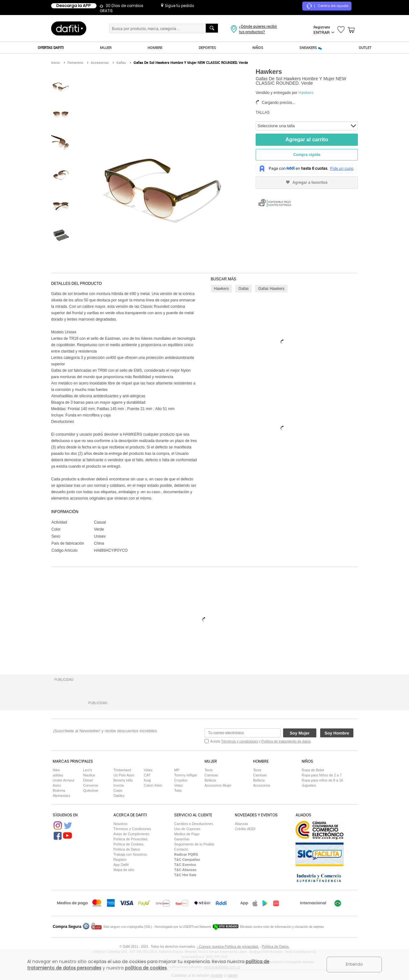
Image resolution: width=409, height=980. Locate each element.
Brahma (59, 790)
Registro (120, 859)
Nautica (89, 775)
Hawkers (306, 93)
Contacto (181, 849)
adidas (58, 775)
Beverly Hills (123, 780)
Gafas (243, 289)
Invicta (119, 785)
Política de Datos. (275, 946)
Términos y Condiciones (132, 829)
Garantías (182, 839)
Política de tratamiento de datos (286, 741)
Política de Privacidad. (131, 839)
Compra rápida (307, 155)
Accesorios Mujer (218, 785)
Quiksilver (91, 790)
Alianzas (242, 824)
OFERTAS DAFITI (51, 47)
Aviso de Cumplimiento (131, 834)
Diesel (88, 780)
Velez (178, 785)
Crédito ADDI (245, 829)
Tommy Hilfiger (186, 775)
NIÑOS (258, 47)
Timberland (122, 770)
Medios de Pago (187, 834)
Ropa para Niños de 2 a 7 (322, 775)
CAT (147, 775)
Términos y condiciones (240, 741)
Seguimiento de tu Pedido (194, 844)
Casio (118, 790)
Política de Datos (127, 849)
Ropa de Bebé (313, 770)
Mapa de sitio (124, 870)
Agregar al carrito (307, 140)
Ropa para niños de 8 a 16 (322, 780)
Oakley (119, 796)
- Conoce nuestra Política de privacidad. (228, 946)
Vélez (148, 770)
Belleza (210, 780)
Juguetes (309, 785)
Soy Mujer (300, 733)
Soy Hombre (337, 733)
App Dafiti (121, 865)
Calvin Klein (153, 785)
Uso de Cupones (187, 829)
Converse (91, 785)
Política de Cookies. (129, 844)
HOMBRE (155, 47)
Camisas (211, 775)
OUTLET (365, 47)
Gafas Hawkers (271, 289)
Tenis (209, 770)
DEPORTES (207, 47)
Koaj (147, 780)
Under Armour (64, 780)
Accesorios (262, 785)
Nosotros (120, 824)
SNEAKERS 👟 (311, 47)
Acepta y (261, 741)
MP (177, 770)
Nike (56, 770)
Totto (178, 790)
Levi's (88, 770)
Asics (57, 785)
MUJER (106, 47)
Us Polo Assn (124, 775)
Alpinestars (61, 796)
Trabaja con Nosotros (130, 854)
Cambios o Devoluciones (194, 824)
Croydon (181, 780)
